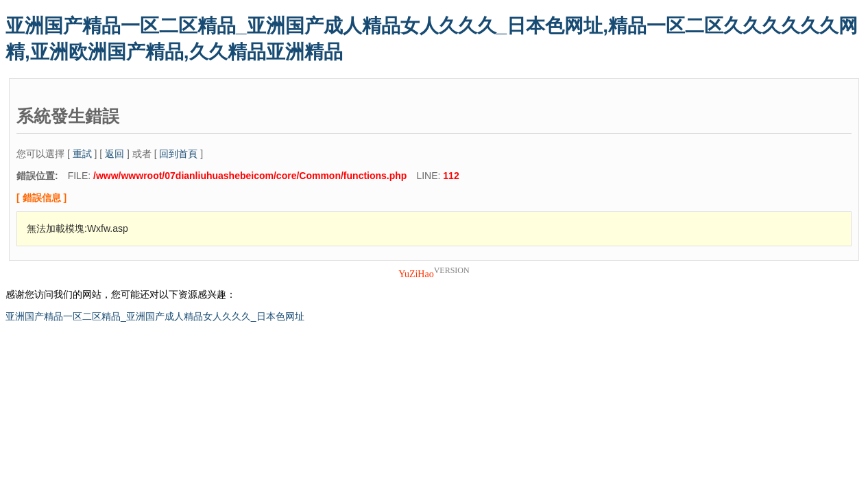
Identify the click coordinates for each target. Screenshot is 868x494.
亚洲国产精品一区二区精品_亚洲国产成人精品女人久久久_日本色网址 (155, 316)
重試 (82, 154)
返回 (114, 154)
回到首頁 (178, 154)
